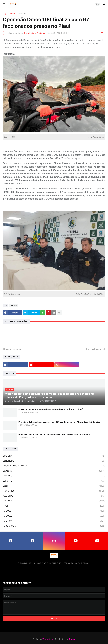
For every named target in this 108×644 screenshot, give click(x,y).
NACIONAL (54, 496)
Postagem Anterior (13, 349)
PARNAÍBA (54, 501)
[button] (4, 4)
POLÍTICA (54, 521)
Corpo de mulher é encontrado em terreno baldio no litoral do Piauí (50, 409)
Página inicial (9, 14)
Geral (54, 486)
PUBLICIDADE (54, 526)
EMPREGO (54, 476)
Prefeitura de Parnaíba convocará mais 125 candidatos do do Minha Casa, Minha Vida (59, 422)
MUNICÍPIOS (54, 491)
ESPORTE (54, 481)
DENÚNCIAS (54, 461)
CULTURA (54, 456)
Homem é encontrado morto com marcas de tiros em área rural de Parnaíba (54, 435)
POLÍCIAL (54, 516)
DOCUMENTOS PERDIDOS (54, 466)
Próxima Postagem (95, 349)
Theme (72, 639)
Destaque (21, 14)
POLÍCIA (54, 511)
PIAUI (54, 506)
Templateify (48, 639)
